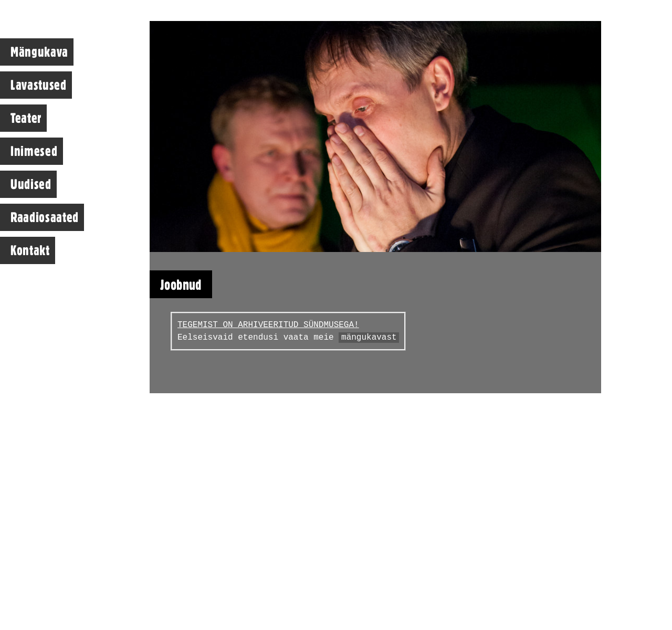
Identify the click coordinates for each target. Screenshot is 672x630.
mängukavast (369, 338)
